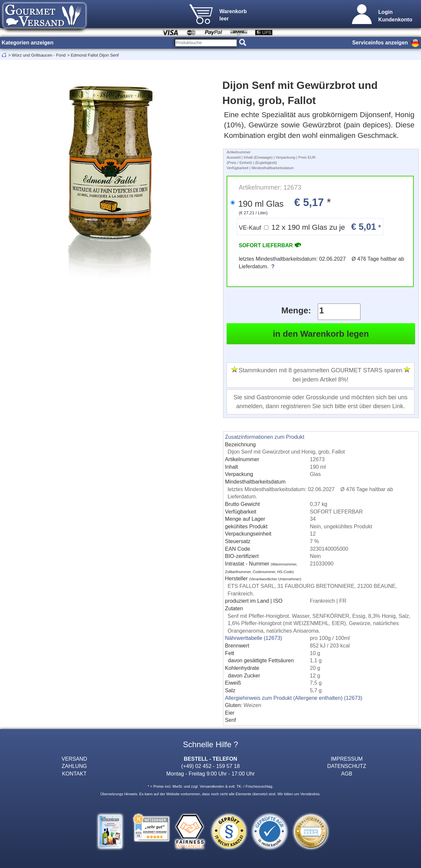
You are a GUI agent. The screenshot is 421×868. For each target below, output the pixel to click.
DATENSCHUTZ (347, 766)
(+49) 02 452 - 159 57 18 (210, 766)
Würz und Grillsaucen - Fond (39, 55)
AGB (347, 774)
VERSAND (74, 759)
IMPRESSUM (347, 759)
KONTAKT (74, 774)
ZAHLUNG (74, 766)
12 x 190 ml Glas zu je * (310, 227)
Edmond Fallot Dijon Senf (95, 55)
